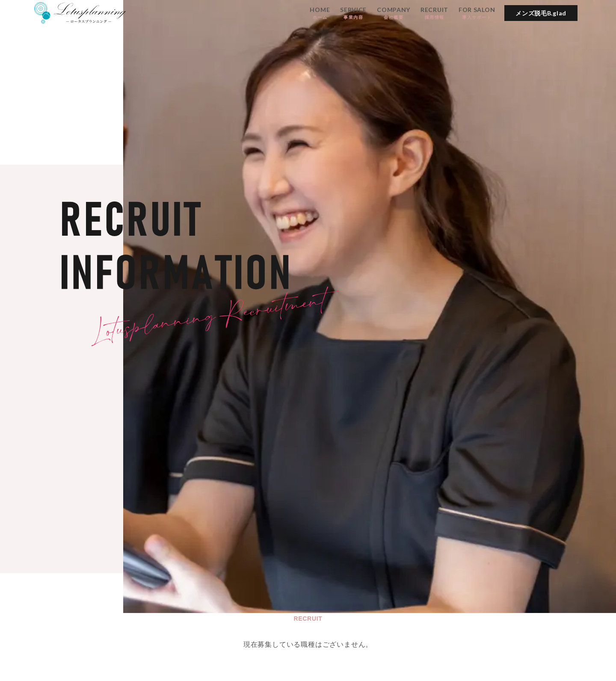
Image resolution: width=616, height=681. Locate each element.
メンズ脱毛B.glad (541, 13)
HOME (320, 13)
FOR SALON (477, 13)
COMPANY (394, 13)
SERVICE (353, 13)
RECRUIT (434, 13)
